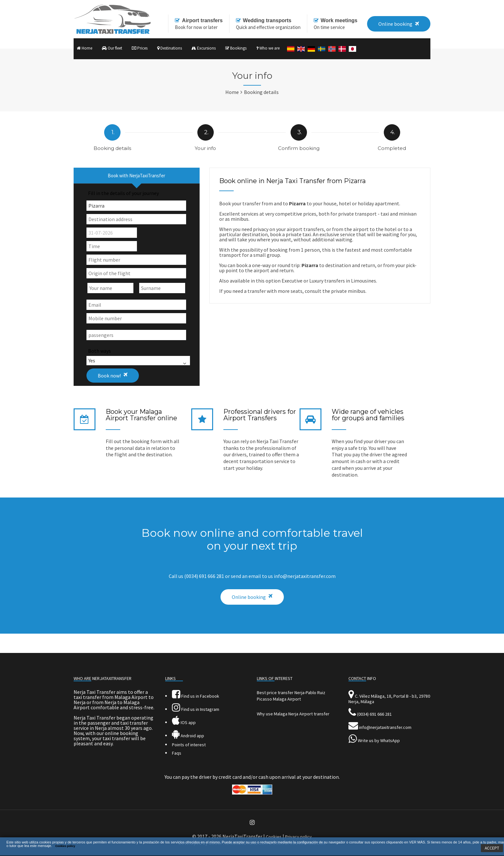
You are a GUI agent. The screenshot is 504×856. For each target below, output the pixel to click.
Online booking (249, 597)
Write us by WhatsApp (379, 740)
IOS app (184, 722)
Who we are (268, 48)
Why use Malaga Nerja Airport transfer (293, 714)
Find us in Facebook (196, 696)
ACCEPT (492, 848)
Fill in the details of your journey (123, 193)
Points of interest (189, 745)
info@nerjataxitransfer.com (385, 727)
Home (85, 48)
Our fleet (112, 48)
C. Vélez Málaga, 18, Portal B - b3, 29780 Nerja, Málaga (389, 699)
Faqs (177, 753)
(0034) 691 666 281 (374, 714)
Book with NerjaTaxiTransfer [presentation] (136, 176)
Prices (140, 48)
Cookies (274, 837)
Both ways (99, 351)
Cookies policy (65, 846)
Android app (188, 736)
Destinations (170, 48)
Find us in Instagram (196, 709)
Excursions (204, 48)
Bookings (236, 48)
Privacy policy (298, 837)
